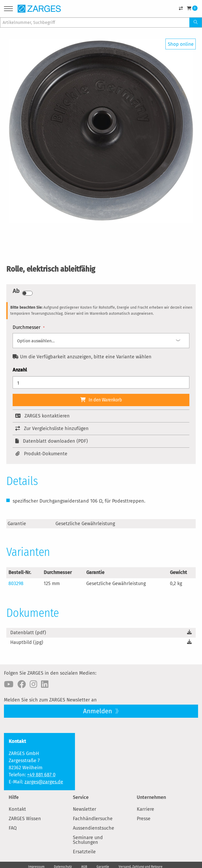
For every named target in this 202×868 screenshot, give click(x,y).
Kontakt (17, 809)
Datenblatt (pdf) (28, 633)
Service (81, 797)
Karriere (145, 809)
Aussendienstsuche (94, 828)
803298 (16, 583)
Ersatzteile (84, 852)
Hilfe (14, 797)
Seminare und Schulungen (88, 840)
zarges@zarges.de (44, 782)
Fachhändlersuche (93, 819)
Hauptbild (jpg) (27, 642)
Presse (144, 819)
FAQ (13, 828)
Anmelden (98, 711)
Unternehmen (151, 797)
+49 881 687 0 (41, 775)
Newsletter (85, 809)
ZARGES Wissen (25, 819)
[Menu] (8, 10)
